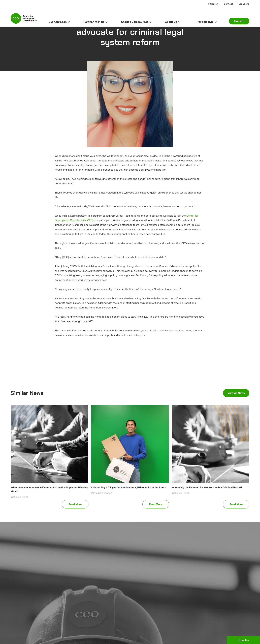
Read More (75, 504)
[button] (59, 22)
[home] (24, 20)
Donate (239, 21)
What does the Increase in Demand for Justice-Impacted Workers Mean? (49, 489)
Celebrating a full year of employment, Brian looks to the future (129, 487)
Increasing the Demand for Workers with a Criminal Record (207, 487)
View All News (236, 393)
